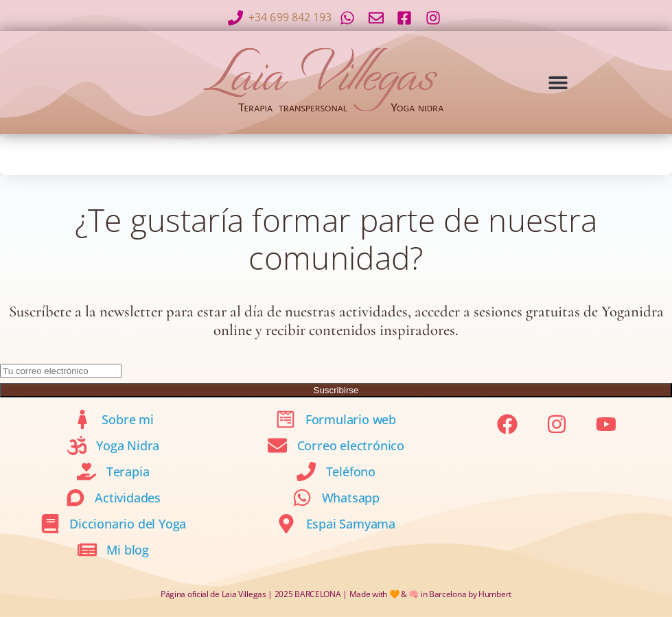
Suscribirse (336, 390)
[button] (558, 82)
